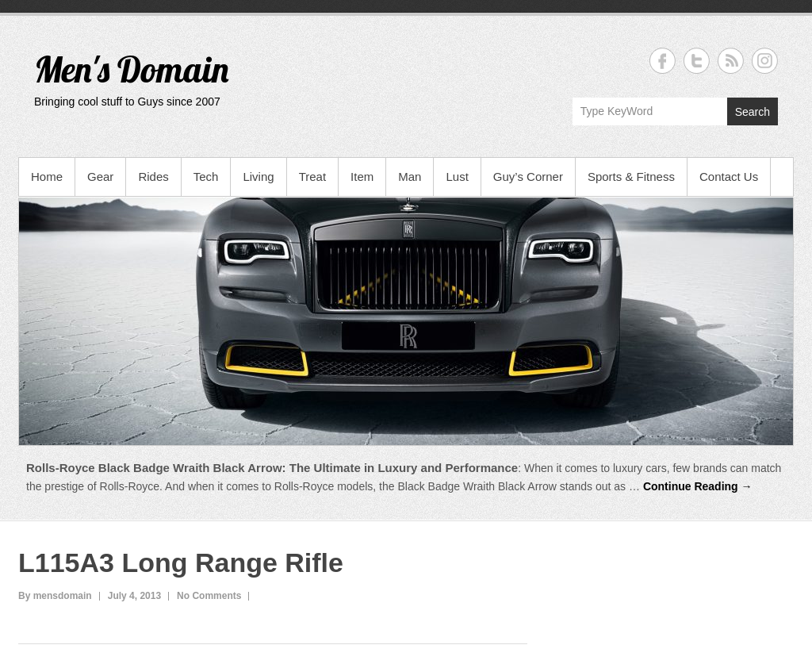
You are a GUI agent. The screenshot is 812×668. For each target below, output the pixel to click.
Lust (457, 177)
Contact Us (729, 177)
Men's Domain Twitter (697, 61)
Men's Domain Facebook (663, 61)
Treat (312, 177)
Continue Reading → (698, 486)
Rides (153, 177)
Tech (206, 177)
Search (753, 112)
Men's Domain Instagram (765, 61)
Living (258, 177)
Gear (100, 177)
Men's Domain (131, 69)
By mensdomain (55, 596)
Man (410, 177)
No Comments (209, 596)
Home (47, 177)
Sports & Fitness (631, 177)
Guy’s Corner (528, 177)
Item (362, 177)
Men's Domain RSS (731, 61)
